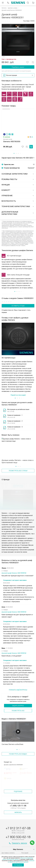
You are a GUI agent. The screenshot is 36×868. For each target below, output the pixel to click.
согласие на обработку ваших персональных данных (18, 859)
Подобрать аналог (18, 67)
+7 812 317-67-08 (18, 785)
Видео (24, 817)
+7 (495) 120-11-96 (18, 763)
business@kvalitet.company (18, 836)
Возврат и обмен (7, 819)
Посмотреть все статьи (18, 450)
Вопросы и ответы (28, 812)
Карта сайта (18, 850)
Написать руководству (18, 840)
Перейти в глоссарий (18, 375)
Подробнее (18, 748)
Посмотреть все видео (18, 709)
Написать (18, 769)
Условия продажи (18, 847)
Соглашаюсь (18, 865)
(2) (32, 137)
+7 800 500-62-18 (18, 794)
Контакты (25, 821)
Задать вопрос (18, 661)
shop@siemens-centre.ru (18, 831)
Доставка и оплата (8, 810)
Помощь (24, 814)
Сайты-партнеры (27, 819)
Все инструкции (18, 75)
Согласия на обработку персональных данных (21, 861)
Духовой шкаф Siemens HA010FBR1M (14, 528)
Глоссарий (25, 810)
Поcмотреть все (18, 666)
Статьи (4, 824)
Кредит (4, 817)
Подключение (6, 812)
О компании (6, 821)
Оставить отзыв (18, 306)
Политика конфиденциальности (18, 845)
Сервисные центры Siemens (11, 814)
